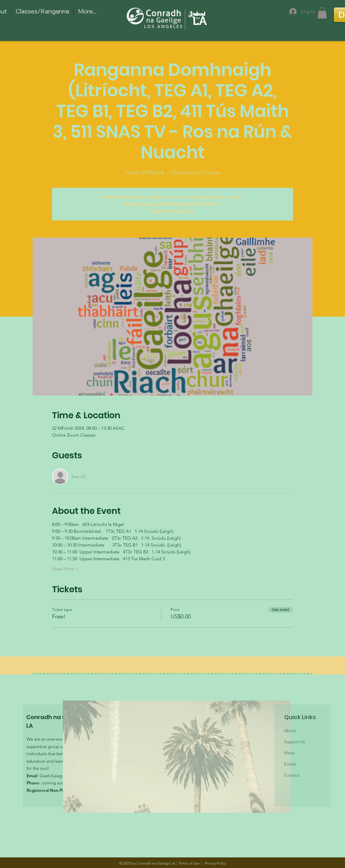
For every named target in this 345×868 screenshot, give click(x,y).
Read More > (65, 569)
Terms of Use (189, 863)
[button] (322, 13)
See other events (173, 211)
